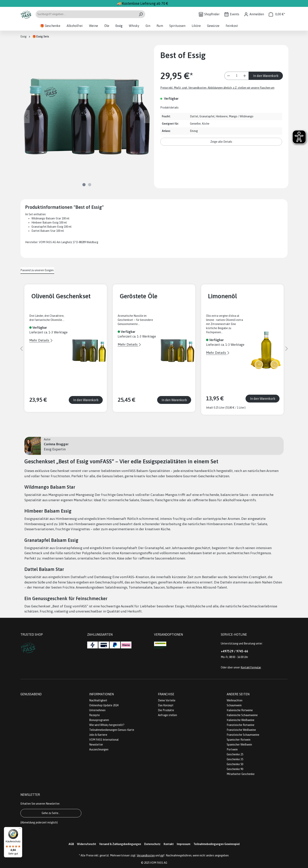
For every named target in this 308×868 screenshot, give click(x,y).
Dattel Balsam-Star (44, 231)
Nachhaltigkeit (98, 700)
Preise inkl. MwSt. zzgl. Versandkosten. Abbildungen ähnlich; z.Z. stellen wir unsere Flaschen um (217, 88)
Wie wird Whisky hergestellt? (107, 725)
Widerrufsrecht (87, 844)
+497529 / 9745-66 (234, 651)
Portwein (232, 749)
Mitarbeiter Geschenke (241, 774)
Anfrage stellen (167, 715)
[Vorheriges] (27, 116)
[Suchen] (141, 14)
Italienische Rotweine (240, 710)
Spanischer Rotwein (239, 740)
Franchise (166, 694)
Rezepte (94, 715)
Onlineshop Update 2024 (104, 705)
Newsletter (96, 745)
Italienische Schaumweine (242, 715)
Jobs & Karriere (98, 735)
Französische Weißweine (241, 730)
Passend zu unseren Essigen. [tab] (37, 270)
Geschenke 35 (235, 759)
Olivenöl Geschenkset (61, 296)
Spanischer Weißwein (239, 745)
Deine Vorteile (167, 700)
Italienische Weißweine (241, 720)
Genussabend (31, 694)
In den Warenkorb (266, 76)
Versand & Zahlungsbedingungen (120, 844)
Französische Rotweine (241, 725)
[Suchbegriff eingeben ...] (86, 14)
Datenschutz (152, 844)
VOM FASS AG (159, 863)
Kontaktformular (251, 667)
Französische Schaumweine (243, 735)
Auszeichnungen (99, 749)
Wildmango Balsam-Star (46, 218)
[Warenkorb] (277, 14)
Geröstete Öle (138, 296)
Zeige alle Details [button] (221, 142)
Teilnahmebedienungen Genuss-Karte (112, 730)
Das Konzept (166, 705)
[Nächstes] (147, 116)
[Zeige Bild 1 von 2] (84, 185)
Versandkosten (146, 855)
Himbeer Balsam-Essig (45, 223)
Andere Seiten (238, 694)
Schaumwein (234, 705)
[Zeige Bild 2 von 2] (90, 185)
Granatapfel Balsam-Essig (47, 227)
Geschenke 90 (235, 769)
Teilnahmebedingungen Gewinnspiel (217, 844)
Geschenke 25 (235, 754)
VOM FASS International (104, 740)
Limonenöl (222, 296)
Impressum (184, 844)
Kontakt (169, 844)
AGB (71, 844)
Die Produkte (166, 710)
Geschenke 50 (235, 764)
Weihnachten (235, 700)
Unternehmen (97, 710)
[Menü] (20, 829)
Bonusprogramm (99, 720)
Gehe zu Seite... (51, 813)
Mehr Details (40, 340)
